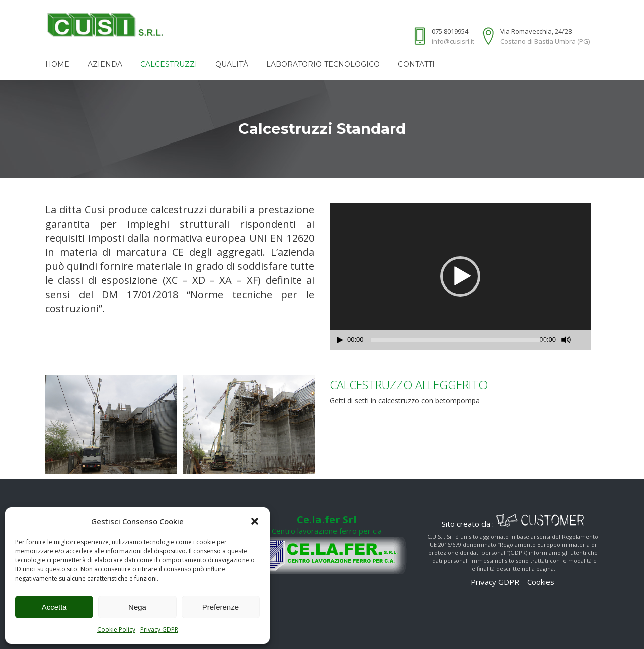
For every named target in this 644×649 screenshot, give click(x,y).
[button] (255, 521)
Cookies (541, 582)
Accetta (54, 607)
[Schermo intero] (584, 340)
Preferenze (221, 607)
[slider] (459, 340)
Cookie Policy (116, 630)
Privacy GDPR (159, 630)
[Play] (340, 340)
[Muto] (566, 340)
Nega (137, 607)
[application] (460, 276)
